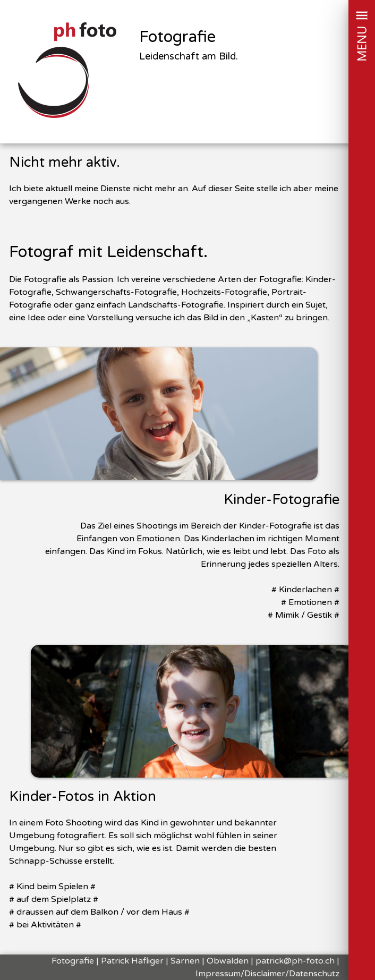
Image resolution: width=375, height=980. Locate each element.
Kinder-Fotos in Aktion (83, 796)
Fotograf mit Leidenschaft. (108, 252)
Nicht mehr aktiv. (65, 162)
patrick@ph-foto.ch (295, 961)
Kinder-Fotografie (282, 500)
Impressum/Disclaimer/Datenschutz (267, 974)
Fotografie (177, 37)
